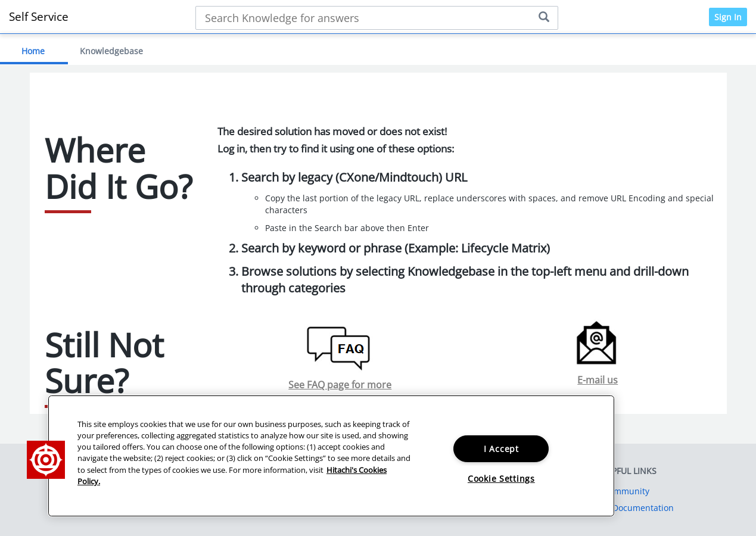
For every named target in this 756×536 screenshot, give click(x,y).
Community (626, 491)
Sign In (728, 17)
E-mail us (598, 380)
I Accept (501, 449)
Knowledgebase (111, 51)
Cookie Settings (501, 479)
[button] (46, 460)
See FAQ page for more (340, 385)
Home (33, 51)
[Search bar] (377, 18)
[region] (331, 456)
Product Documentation (626, 508)
